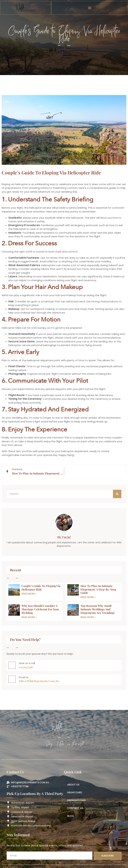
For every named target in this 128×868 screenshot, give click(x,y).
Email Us (24, 677)
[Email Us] (12, 679)
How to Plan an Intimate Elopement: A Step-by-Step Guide (98, 589)
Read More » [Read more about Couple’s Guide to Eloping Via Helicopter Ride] (29, 594)
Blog (71, 816)
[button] (90, 8)
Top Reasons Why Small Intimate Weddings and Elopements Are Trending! (98, 609)
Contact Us (75, 808)
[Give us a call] (12, 665)
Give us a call (27, 663)
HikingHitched (76, 800)
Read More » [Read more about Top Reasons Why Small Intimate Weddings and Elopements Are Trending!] (88, 617)
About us (73, 785)
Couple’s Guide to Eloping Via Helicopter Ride (41, 588)
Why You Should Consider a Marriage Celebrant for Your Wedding (40, 609)
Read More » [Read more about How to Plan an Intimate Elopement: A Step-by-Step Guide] (88, 597)
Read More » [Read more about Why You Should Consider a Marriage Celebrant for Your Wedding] (29, 617)
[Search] (117, 494)
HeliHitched (75, 792)
